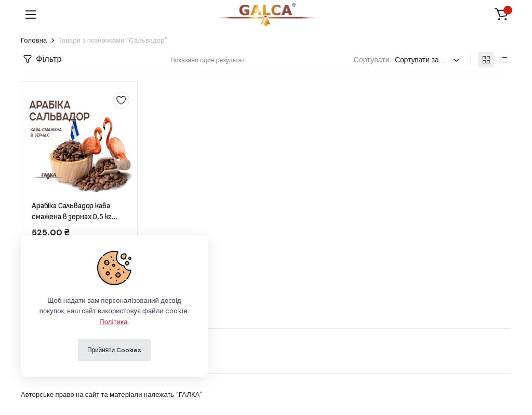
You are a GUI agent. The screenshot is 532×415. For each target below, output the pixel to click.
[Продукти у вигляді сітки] (486, 60)
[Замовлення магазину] (429, 60)
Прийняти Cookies (114, 350)
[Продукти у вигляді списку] (503, 60)
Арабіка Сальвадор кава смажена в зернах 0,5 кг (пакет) (72, 217)
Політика (113, 322)
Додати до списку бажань (121, 100)
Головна (34, 40)
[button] (501, 15)
